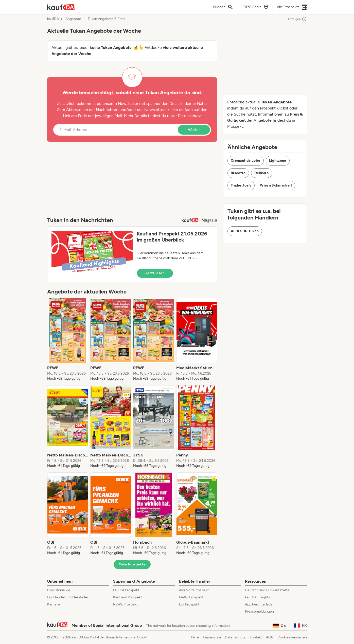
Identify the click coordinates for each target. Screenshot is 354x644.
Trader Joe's (241, 185)
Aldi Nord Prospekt (194, 590)
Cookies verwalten (292, 637)
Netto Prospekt (191, 597)
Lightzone (278, 161)
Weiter (194, 130)
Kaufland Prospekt (128, 597)
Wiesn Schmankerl (276, 185)
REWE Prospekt (125, 604)
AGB (270, 637)
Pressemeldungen (259, 611)
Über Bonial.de (59, 590)
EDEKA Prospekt (126, 590)
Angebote (73, 19)
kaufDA (53, 19)
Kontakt (256, 637)
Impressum (212, 637)
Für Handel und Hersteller (68, 597)
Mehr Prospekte (132, 564)
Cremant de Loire (246, 161)
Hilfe (195, 637)
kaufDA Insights (258, 597)
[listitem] (68, 340)
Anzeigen (297, 19)
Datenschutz (189, 116)
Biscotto (238, 173)
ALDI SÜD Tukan (245, 231)
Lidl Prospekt (189, 604)
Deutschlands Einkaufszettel (268, 590)
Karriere (54, 604)
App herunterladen (260, 604)
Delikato (262, 173)
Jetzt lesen (155, 273)
